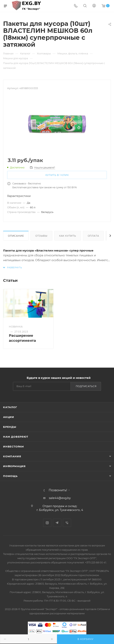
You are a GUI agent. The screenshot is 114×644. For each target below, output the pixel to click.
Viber (67, 523)
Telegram (57, 523)
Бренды (10, 427)
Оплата (93, 236)
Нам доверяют (16, 437)
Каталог (10, 407)
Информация (14, 466)
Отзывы (41, 236)
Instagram (47, 523)
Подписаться (86, 386)
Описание (16, 236)
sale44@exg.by (60, 498)
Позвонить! (58, 490)
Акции (9, 417)
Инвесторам (14, 446)
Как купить (68, 236)
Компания (12, 456)
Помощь (10, 476)
